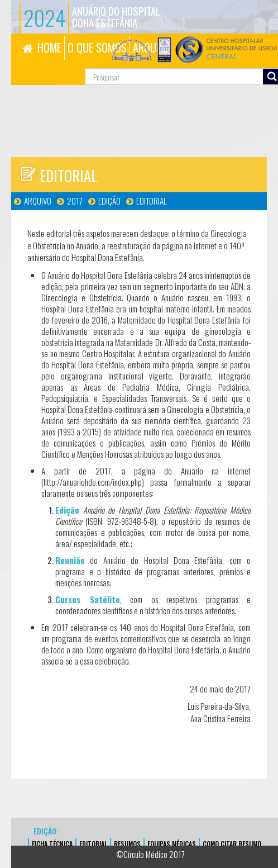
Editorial (152, 201)
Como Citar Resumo (232, 844)
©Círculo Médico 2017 (150, 854)
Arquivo (38, 201)
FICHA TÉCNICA (52, 844)
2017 (75, 201)
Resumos (127, 844)
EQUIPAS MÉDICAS (172, 844)
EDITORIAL (93, 844)
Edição (109, 201)
